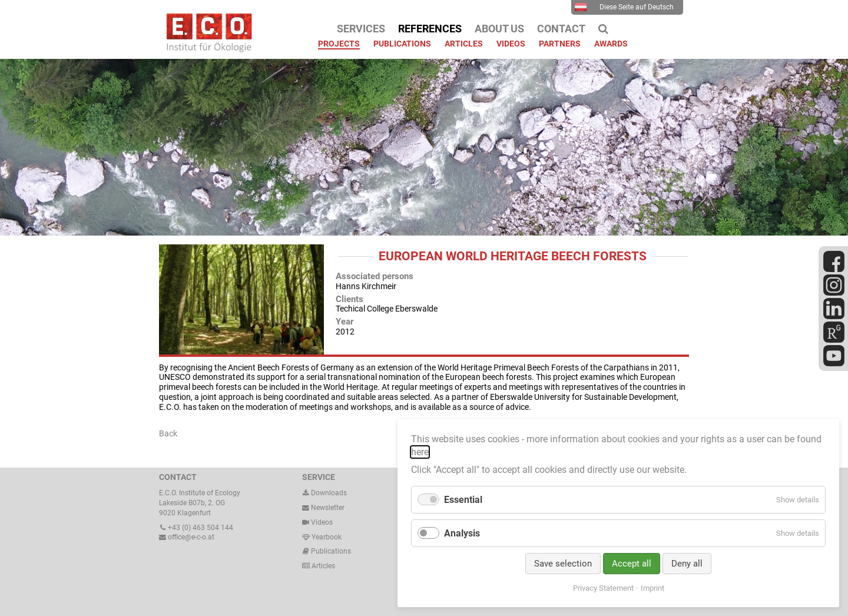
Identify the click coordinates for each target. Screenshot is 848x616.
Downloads (324, 493)
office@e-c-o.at (187, 537)
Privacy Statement (603, 588)
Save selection (563, 564)
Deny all (687, 564)
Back (168, 433)
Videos (322, 522)
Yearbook (322, 537)
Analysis (462, 533)
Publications (331, 551)
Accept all (632, 564)
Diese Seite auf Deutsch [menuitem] (624, 7)
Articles (322, 566)
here (420, 452)
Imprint (652, 588)
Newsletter (323, 508)
